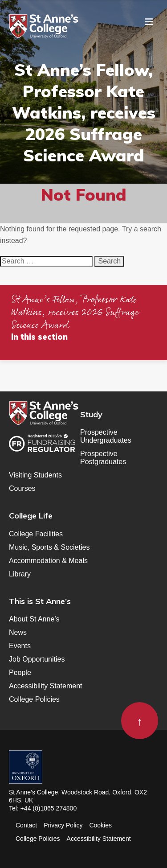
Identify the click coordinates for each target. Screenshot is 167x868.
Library (20, 574)
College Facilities (36, 534)
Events (20, 646)
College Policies (34, 699)
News (18, 632)
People (20, 673)
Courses (22, 488)
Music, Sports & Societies (49, 547)
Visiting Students (35, 475)
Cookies (100, 825)
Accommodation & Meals (48, 561)
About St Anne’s (34, 619)
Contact (26, 825)
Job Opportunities (37, 659)
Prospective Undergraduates (106, 436)
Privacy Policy (63, 825)
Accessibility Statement (46, 686)
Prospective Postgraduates (103, 458)
